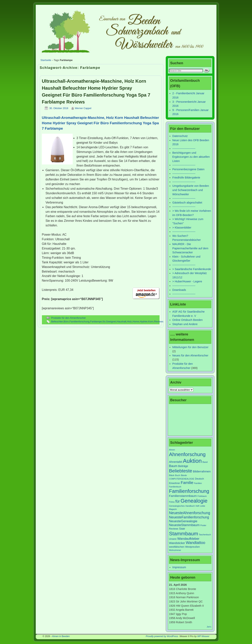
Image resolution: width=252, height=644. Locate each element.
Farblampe (96, 322)
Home (136, 322)
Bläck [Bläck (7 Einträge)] (172, 475)
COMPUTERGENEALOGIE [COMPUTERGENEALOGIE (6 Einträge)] (182, 479)
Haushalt (121, 322)
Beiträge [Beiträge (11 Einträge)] (183, 466)
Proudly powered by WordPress (162, 636)
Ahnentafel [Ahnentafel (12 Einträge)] (175, 462)
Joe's (209, 627)
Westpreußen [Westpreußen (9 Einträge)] (192, 547)
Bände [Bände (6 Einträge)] (184, 475)
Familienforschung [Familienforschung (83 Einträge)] (189, 491)
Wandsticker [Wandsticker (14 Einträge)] (177, 543)
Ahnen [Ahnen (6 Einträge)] (172, 450)
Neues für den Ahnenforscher (190, 355)
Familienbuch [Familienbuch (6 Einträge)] (175, 487)
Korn (151, 322)
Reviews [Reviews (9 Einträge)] (174, 529)
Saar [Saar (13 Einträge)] (182, 529)
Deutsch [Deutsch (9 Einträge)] (199, 479)
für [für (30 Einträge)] (178, 501)
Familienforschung (79, 322)
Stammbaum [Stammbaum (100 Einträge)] (183, 534)
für (104, 322)
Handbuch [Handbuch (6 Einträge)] (190, 506)
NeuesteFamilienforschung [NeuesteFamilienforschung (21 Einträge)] (189, 517)
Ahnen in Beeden (61, 636)
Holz (129, 322)
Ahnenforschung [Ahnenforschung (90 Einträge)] (187, 454)
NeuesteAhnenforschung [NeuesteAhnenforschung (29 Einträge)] (190, 513)
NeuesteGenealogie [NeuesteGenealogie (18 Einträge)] (183, 521)
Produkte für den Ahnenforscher (68, 318)
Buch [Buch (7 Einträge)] (178, 475)
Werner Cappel (83, 108)
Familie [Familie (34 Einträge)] (187, 483)
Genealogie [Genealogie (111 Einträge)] (194, 501)
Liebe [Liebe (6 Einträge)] (203, 506)
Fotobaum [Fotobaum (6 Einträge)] (202, 496)
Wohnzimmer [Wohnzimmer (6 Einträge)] (175, 550)
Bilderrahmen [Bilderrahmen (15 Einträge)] (202, 471)
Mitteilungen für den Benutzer (190, 347)
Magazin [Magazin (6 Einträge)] (173, 509)
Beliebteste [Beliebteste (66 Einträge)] (180, 471)
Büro (66, 322)
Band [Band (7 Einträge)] (205, 462)
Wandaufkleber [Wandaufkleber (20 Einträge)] (188, 539)
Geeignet (111, 322)
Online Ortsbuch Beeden (188, 320)
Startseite (46, 60)
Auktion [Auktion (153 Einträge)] (192, 461)
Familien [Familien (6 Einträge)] (198, 483)
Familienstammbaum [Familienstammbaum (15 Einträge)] (183, 496)
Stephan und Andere (185, 324)
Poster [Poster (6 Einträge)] (203, 525)
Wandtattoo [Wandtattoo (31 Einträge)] (196, 543)
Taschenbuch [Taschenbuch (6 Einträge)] (205, 535)
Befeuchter (57, 322)
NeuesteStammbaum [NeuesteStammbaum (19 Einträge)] (184, 525)
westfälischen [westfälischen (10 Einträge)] (177, 547)
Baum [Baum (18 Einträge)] (173, 466)
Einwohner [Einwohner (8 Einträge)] (174, 483)
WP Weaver (203, 636)
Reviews (159, 322)
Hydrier (144, 322)
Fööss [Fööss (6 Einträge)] (172, 502)
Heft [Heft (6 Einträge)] (197, 506)
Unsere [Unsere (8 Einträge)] (173, 539)
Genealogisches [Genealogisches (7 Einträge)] (177, 506)
